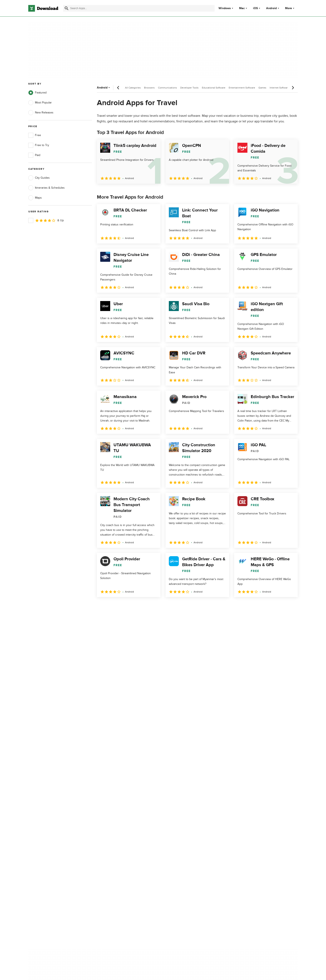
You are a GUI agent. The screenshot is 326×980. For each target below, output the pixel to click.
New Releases (41, 113)
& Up (46, 220)
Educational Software (214, 88)
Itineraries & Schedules (46, 188)
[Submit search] (67, 8)
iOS (255, 8)
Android (271, 8)
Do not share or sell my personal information (194, 824)
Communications (167, 88)
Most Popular (40, 103)
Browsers (149, 88)
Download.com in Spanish (120, 822)
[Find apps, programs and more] (139, 8)
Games (262, 88)
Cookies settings (190, 834)
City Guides (39, 178)
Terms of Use (188, 808)
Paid (34, 155)
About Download (114, 801)
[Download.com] (43, 8)
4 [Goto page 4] (133, 606)
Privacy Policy (188, 801)
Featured (37, 93)
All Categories (133, 88)
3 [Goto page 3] (123, 606)
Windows (225, 8)
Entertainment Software (242, 88)
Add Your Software (116, 808)
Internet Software (279, 88)
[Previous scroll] (118, 88)
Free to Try (39, 145)
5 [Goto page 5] (144, 606)
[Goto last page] (290, 606)
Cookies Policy (188, 815)
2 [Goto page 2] (112, 606)
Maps (35, 198)
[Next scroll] (293, 88)
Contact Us (111, 815)
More (290, 8)
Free (35, 135)
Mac (242, 8)
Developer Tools (189, 88)
